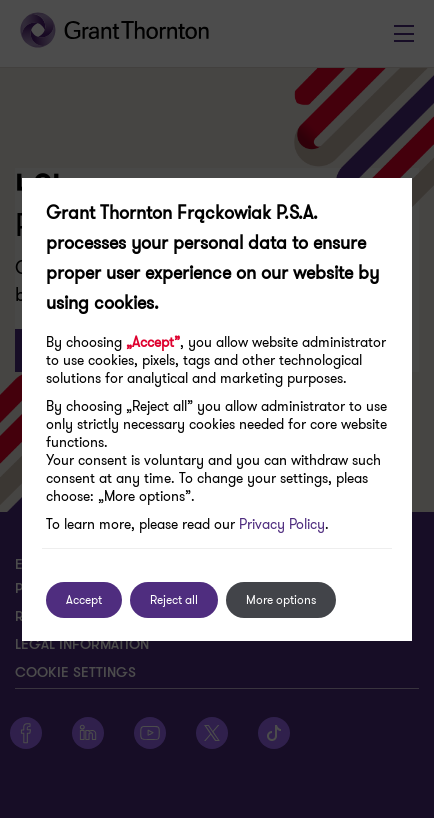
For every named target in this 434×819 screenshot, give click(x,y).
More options (281, 599)
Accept (84, 599)
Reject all (174, 599)
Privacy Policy (282, 524)
